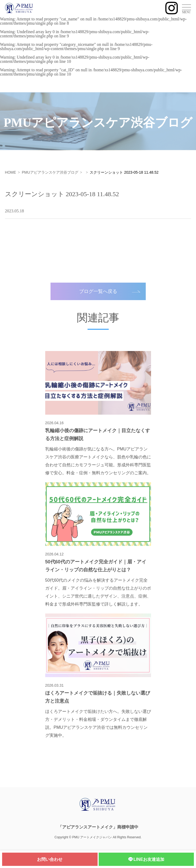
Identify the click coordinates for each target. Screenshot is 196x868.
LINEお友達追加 (146, 860)
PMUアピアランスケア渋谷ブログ (50, 172)
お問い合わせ (50, 859)
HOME (11, 172)
